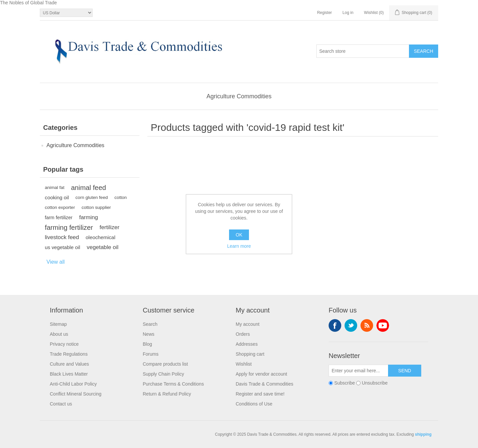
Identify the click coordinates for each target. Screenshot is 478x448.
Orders (243, 334)
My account (248, 324)
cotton (121, 197)
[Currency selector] (66, 13)
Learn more (239, 246)
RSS (367, 325)
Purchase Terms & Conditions (173, 384)
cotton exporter (60, 207)
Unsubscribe (375, 383)
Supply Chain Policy (163, 374)
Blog (147, 344)
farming (88, 217)
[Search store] (363, 51)
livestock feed (62, 237)
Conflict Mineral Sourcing (76, 394)
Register (324, 13)
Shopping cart (250, 354)
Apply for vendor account (261, 374)
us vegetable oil (62, 247)
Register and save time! (260, 394)
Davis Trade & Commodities (265, 384)
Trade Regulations (69, 354)
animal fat (55, 187)
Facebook (335, 325)
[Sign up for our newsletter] (358, 371)
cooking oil (57, 197)
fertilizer (110, 227)
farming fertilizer (69, 227)
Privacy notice (64, 344)
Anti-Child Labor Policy (73, 384)
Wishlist (244, 364)
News (149, 334)
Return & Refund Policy (167, 394)
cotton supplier (96, 207)
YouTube (383, 325)
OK (239, 235)
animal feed (88, 188)
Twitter (351, 325)
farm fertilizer (59, 218)
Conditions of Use (254, 404)
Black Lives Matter (69, 374)
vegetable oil (102, 247)
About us (59, 334)
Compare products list (165, 364)
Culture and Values (69, 364)
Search (150, 324)
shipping (423, 434)
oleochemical (100, 237)
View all (56, 262)
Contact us (61, 404)
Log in (348, 13)
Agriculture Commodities (239, 96)
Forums (151, 354)
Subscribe (345, 383)
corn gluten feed (92, 197)
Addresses (247, 344)
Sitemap (58, 324)
